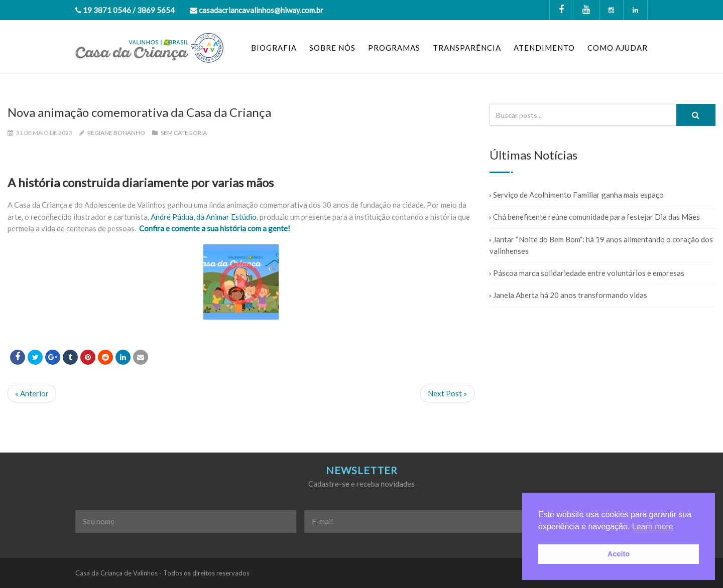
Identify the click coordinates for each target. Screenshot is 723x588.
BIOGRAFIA (274, 48)
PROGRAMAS (394, 48)
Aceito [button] (619, 554)
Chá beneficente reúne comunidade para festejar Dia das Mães (595, 217)
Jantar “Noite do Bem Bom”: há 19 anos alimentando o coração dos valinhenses (601, 245)
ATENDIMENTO (544, 48)
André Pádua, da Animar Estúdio (204, 217)
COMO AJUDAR (618, 48)
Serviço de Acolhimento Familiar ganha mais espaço (577, 195)
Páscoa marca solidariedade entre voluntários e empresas (587, 273)
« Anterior (32, 393)
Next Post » (447, 393)
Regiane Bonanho (116, 133)
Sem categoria (184, 133)
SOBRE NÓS (332, 48)
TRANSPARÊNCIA (467, 48)
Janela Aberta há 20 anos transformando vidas (568, 295)
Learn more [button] (653, 527)
